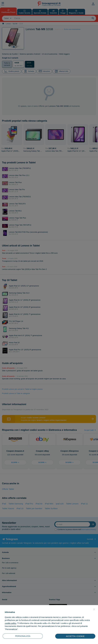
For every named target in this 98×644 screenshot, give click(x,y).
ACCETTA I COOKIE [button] (75, 636)
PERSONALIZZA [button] (23, 636)
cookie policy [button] (10, 623)
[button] (94, 609)
